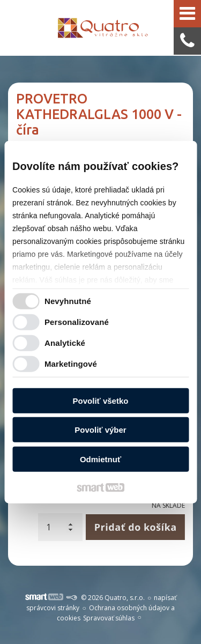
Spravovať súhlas (109, 618)
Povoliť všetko (101, 400)
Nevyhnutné (68, 301)
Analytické (65, 343)
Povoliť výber (100, 430)
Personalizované (77, 322)
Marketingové (71, 364)
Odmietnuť (100, 459)
